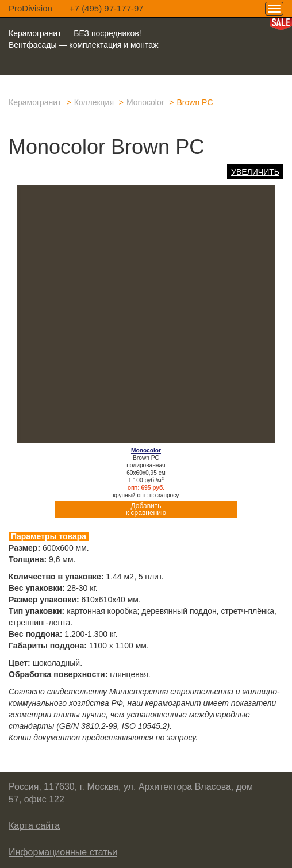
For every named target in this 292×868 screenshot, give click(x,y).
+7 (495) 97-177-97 (107, 8)
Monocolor (145, 102)
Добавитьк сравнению (146, 509)
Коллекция (94, 102)
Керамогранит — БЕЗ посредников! (75, 33)
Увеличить (255, 172)
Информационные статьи (63, 852)
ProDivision (30, 8)
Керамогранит (35, 102)
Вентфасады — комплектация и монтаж (84, 45)
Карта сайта (34, 826)
